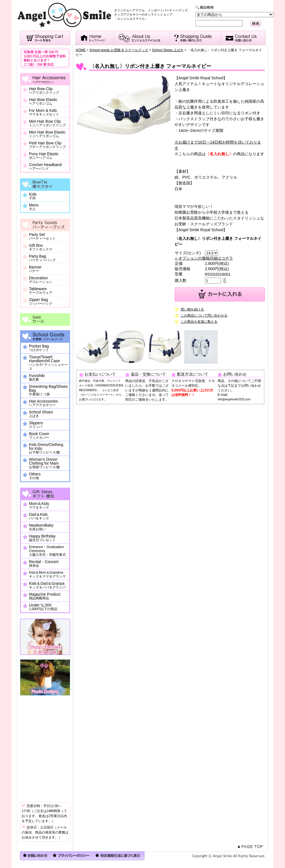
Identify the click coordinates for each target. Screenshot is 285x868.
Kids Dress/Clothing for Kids (46, 448)
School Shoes (41, 414)
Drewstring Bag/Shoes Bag (48, 390)
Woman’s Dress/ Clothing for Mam (44, 463)
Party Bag (42, 258)
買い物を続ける (192, 309)
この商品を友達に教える (199, 322)
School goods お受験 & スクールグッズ (119, 50)
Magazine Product (45, 596)
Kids (33, 196)
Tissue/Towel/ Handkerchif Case (48, 363)
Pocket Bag (39, 348)
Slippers (36, 425)
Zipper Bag (41, 302)
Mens (34, 207)
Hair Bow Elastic (43, 102)
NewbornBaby (41, 527)
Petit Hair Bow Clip (47, 145)
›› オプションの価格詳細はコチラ (204, 258)
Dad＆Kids (39, 516)
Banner (35, 269)
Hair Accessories (43, 403)
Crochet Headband (45, 167)
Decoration (41, 280)
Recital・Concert (44, 564)
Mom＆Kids (39, 505)
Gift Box (41, 247)
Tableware (41, 291)
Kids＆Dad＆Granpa (47, 585)
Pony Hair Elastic (44, 156)
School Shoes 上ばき (168, 50)
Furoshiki (37, 378)
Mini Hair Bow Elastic (47, 134)
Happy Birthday (42, 538)
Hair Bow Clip (44, 91)
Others (35, 476)
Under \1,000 (43, 607)
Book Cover (39, 436)
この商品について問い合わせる (204, 315)
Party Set (42, 236)
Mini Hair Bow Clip (47, 123)
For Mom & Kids (44, 112)
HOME (81, 50)
